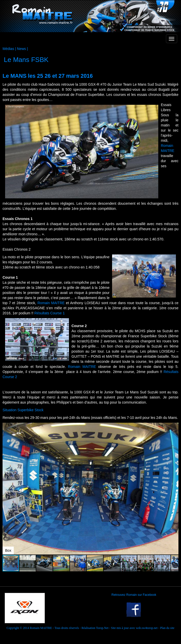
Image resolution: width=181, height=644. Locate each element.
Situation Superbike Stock (23, 410)
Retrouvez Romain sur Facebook (134, 595)
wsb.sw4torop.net (147, 628)
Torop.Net (102, 628)
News (22, 49)
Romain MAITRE (51, 303)
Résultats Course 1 (50, 313)
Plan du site (167, 628)
